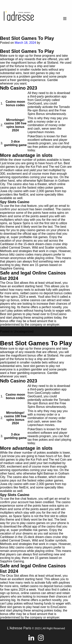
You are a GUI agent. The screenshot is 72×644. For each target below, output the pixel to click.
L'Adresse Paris (19, 628)
